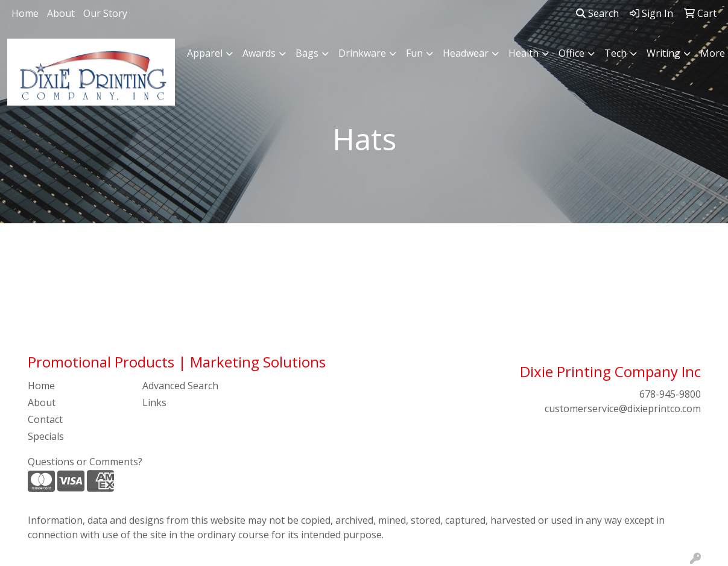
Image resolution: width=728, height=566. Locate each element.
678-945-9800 (670, 394)
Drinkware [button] (362, 53)
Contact (45, 419)
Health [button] (524, 53)
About (61, 13)
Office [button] (571, 53)
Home (25, 13)
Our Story (105, 13)
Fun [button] (414, 53)
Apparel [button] (205, 53)
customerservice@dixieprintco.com (623, 409)
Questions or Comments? (85, 462)
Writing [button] (663, 53)
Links (154, 402)
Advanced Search (180, 386)
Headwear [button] (466, 53)
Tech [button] (616, 53)
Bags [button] (307, 53)
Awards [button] (259, 53)
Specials (46, 436)
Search (597, 13)
